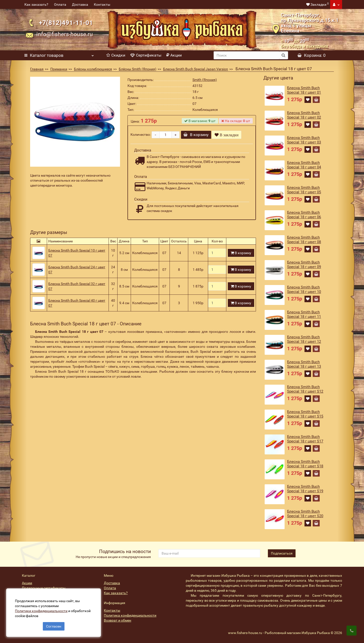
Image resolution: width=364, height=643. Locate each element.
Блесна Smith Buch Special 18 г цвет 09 (304, 265)
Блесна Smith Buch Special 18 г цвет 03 (304, 140)
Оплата (60, 4)
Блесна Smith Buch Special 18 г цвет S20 (305, 514)
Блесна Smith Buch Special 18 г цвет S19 (305, 489)
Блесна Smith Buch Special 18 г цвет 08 (304, 240)
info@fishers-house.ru (65, 34)
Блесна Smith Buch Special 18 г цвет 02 (304, 115)
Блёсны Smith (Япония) (138, 69)
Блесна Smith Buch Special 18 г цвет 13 (304, 364)
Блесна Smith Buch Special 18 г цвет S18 (305, 464)
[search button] (283, 55)
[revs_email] (209, 553)
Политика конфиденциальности (130, 615)
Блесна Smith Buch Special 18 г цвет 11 (304, 314)
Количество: (141, 135)
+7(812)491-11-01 (66, 23)
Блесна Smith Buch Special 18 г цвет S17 (305, 439)
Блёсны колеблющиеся (93, 69)
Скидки (116, 55)
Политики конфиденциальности (42, 610)
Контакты (102, 4)
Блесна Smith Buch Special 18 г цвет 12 (304, 339)
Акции (174, 55)
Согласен (54, 625)
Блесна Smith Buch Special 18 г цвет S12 (305, 389)
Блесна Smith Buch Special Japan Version (196, 69)
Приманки (59, 69)
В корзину (198, 135)
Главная (37, 69)
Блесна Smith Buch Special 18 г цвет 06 (304, 215)
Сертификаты (146, 55)
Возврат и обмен (118, 620)
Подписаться (282, 553)
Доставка (80, 4)
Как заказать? (36, 4)
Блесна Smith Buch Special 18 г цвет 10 (304, 289)
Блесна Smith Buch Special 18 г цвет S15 (305, 414)
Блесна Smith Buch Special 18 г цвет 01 (304, 90)
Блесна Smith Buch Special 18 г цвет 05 (304, 190)
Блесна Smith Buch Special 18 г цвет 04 (304, 165)
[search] (246, 55)
